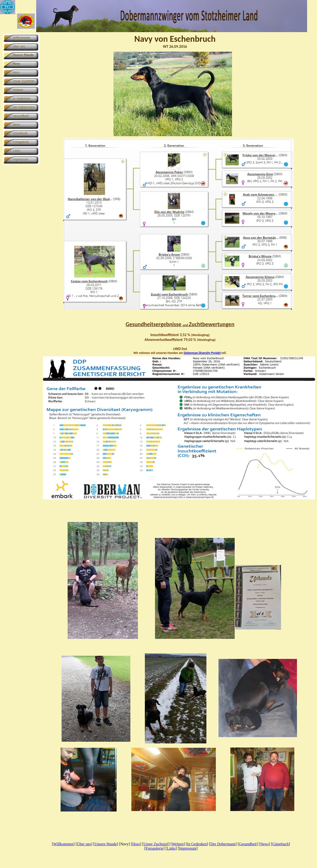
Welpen (177, 844)
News (264, 844)
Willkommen (63, 844)
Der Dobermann (223, 844)
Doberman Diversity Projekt (202, 353)
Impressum (188, 848)
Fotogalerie (154, 848)
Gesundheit (248, 844)
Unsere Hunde (106, 844)
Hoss (136, 844)
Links (171, 848)
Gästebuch (281, 844)
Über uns (84, 844)
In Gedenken (197, 844)
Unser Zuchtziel (156, 844)
